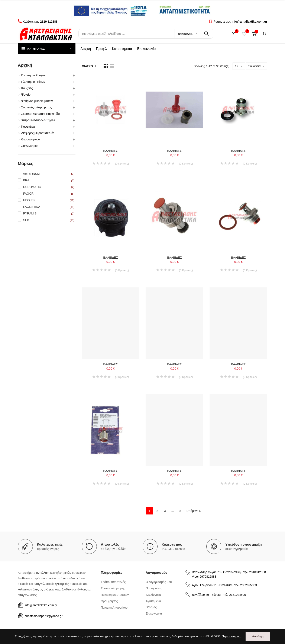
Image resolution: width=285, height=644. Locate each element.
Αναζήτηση (207, 34)
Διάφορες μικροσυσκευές (38, 133)
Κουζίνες (27, 88)
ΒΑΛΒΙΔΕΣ (111, 151)
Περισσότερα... (231, 636)
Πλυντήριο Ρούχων (34, 75)
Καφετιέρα (28, 127)
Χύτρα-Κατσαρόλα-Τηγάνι (38, 120)
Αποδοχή (258, 636)
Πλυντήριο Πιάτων (33, 82)
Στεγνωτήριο (30, 146)
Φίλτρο (87, 66)
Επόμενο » (194, 511)
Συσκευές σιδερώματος (37, 107)
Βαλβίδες (185, 34)
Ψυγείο (26, 95)
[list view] (106, 66)
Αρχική (25, 65)
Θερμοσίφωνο (31, 139)
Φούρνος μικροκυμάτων (37, 101)
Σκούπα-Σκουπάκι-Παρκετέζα (41, 114)
